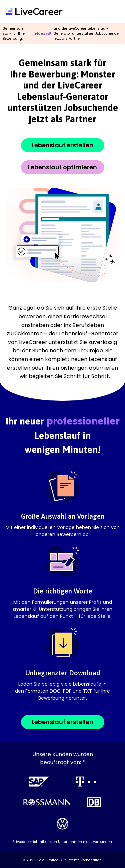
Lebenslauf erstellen (62, 145)
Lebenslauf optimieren (62, 167)
